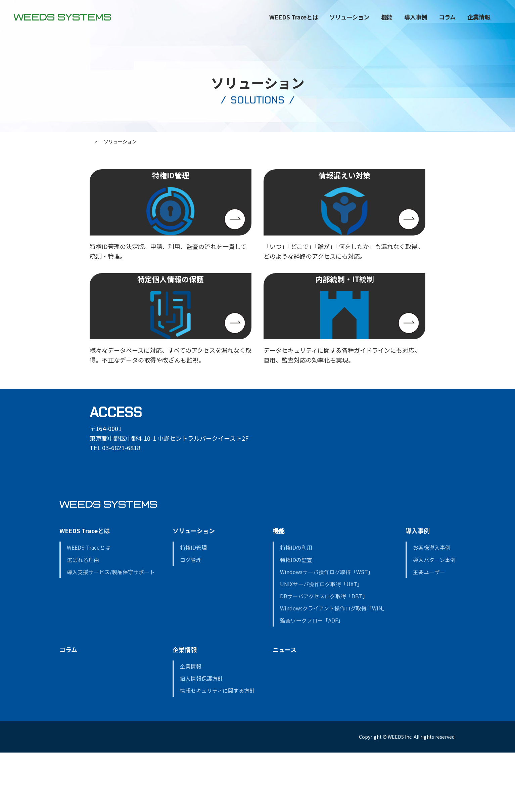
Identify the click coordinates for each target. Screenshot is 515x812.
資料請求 (70, 796)
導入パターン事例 (434, 618)
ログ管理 (191, 618)
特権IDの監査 (296, 618)
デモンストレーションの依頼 (200, 796)
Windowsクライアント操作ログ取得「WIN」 (334, 667)
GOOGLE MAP (115, 515)
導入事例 (418, 589)
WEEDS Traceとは (85, 589)
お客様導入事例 (432, 606)
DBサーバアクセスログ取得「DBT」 (324, 655)
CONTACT (489, 32)
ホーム (97, 141)
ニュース (285, 708)
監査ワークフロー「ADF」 (312, 679)
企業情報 (185, 708)
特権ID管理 (193, 606)
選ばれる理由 (83, 618)
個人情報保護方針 (201, 737)
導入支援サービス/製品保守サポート (111, 630)
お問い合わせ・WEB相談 (123, 796)
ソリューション (324, 21)
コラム (422, 21)
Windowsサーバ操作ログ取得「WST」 (327, 630)
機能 (361, 21)
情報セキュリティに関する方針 (217, 749)
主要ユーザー (429, 630)
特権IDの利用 (296, 606)
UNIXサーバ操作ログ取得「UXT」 (321, 643)
